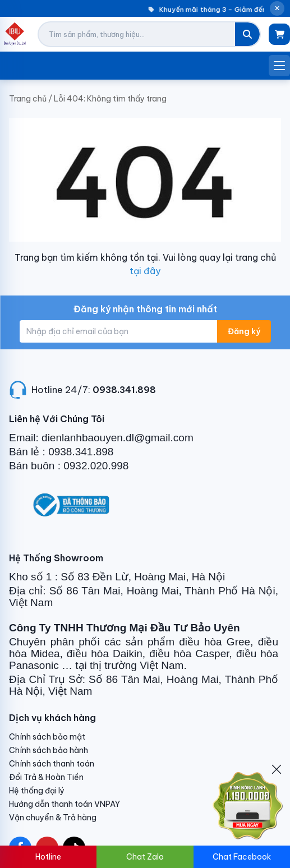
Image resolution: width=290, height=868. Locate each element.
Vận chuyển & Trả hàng (53, 818)
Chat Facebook (242, 857)
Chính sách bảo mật (47, 737)
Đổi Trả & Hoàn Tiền (46, 777)
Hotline (48, 857)
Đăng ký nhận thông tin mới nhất (145, 309)
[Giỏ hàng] (279, 34)
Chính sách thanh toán (52, 764)
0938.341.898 (124, 390)
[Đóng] (277, 769)
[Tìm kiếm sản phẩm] (137, 34)
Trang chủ (28, 99)
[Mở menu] (279, 66)
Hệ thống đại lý (37, 791)
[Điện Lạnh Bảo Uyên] (15, 34)
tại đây (145, 271)
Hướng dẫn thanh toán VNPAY (65, 804)
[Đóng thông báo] (277, 8)
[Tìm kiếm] (247, 34)
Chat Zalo (145, 857)
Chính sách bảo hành (49, 750)
